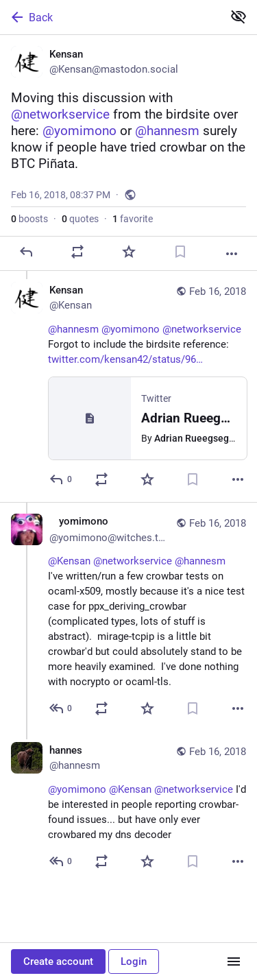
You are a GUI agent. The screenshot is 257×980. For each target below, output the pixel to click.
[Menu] (234, 961)
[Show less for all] (238, 16)
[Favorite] (129, 252)
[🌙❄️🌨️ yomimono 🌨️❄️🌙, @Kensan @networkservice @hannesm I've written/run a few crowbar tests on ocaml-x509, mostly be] (128, 617)
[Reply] (26, 252)
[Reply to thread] (61, 479)
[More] (232, 254)
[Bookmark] (180, 252)
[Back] (110, 17)
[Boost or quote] (77, 252)
